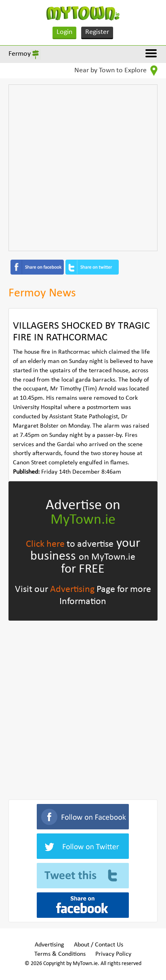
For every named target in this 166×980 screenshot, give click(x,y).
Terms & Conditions (60, 954)
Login (64, 32)
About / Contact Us (99, 945)
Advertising (72, 590)
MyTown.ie (83, 520)
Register (97, 32)
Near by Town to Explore (116, 71)
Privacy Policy (113, 954)
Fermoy (20, 54)
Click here (45, 544)
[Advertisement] (83, 168)
